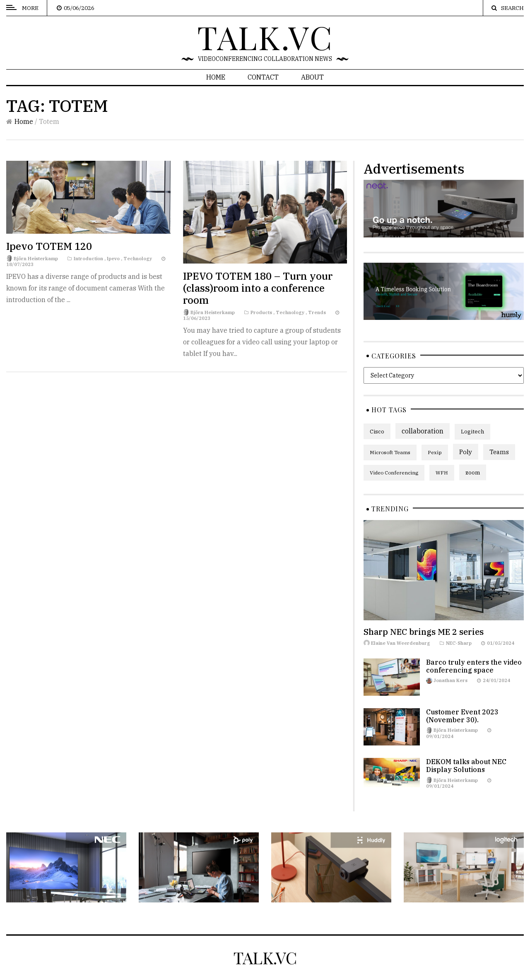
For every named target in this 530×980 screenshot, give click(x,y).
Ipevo (113, 259)
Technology (138, 259)
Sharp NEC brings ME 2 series (424, 632)
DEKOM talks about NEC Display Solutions (466, 766)
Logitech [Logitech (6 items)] (472, 432)
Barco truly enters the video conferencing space (474, 666)
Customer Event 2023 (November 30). (462, 716)
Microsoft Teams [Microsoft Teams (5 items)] (390, 452)
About (312, 77)
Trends (317, 312)
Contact (263, 77)
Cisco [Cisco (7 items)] (377, 431)
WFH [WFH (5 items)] (442, 473)
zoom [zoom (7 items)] (473, 472)
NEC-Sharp (459, 643)
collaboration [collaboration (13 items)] (423, 431)
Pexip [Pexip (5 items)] (435, 452)
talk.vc (265, 37)
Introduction (88, 259)
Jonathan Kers (450, 680)
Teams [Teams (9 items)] (499, 452)
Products (261, 312)
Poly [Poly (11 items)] (466, 452)
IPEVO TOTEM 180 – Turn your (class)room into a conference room (258, 288)
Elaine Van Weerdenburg (401, 643)
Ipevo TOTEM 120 (49, 246)
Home (216, 77)
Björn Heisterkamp (36, 259)
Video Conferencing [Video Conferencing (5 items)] (394, 473)
